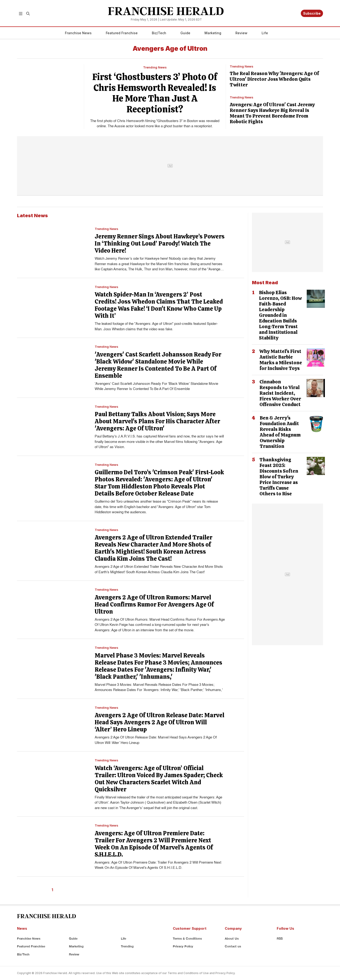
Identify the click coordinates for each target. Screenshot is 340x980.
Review (241, 33)
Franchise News (78, 33)
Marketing (213, 33)
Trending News (155, 67)
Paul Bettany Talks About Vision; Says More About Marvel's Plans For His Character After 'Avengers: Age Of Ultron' (157, 421)
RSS (280, 938)
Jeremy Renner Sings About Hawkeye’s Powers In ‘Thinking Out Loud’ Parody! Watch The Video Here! (160, 244)
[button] (21, 13)
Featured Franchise (122, 33)
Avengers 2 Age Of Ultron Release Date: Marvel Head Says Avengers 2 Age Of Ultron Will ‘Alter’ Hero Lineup (159, 722)
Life (265, 33)
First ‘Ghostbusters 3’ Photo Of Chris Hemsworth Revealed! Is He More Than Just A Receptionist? (155, 93)
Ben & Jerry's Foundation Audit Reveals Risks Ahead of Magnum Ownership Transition (280, 432)
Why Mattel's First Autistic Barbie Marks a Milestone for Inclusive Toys (281, 360)
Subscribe (312, 13)
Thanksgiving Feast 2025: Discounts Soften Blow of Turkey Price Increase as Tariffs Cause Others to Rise (279, 477)
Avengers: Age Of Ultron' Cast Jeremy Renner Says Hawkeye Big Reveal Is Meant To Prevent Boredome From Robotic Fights (272, 113)
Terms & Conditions (187, 938)
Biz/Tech (159, 33)
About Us (232, 938)
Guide (185, 33)
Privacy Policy (183, 946)
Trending (127, 946)
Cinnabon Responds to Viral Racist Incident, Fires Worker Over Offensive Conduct (280, 393)
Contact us (233, 946)
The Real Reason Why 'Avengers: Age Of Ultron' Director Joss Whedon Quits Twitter (274, 79)
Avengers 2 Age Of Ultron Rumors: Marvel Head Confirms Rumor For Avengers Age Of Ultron (154, 605)
